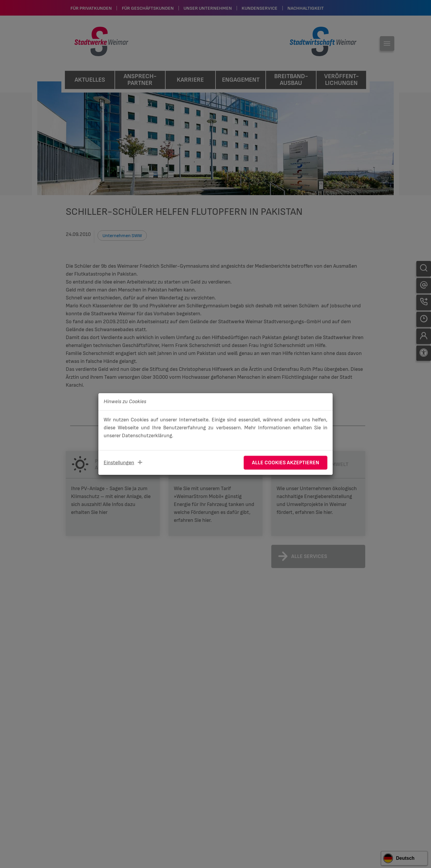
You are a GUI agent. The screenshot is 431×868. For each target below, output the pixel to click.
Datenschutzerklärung (147, 436)
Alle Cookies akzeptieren (286, 463)
